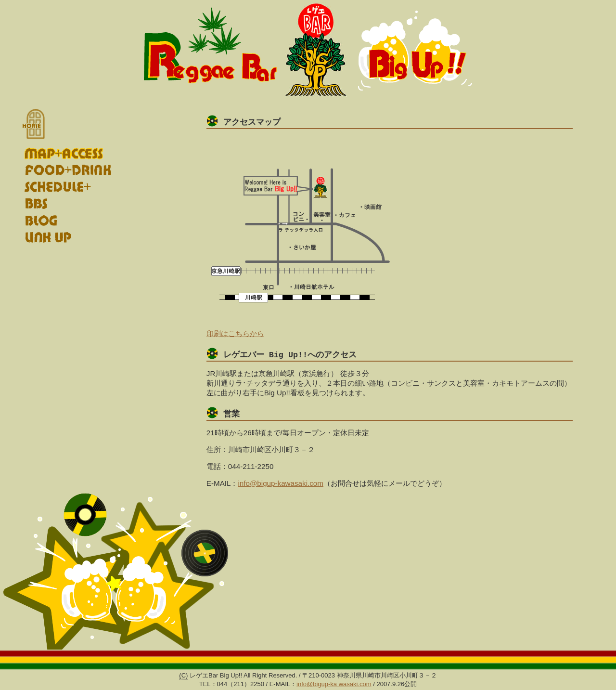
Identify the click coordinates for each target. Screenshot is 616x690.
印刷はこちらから (235, 334)
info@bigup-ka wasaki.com (334, 685)
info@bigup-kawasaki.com (281, 485)
